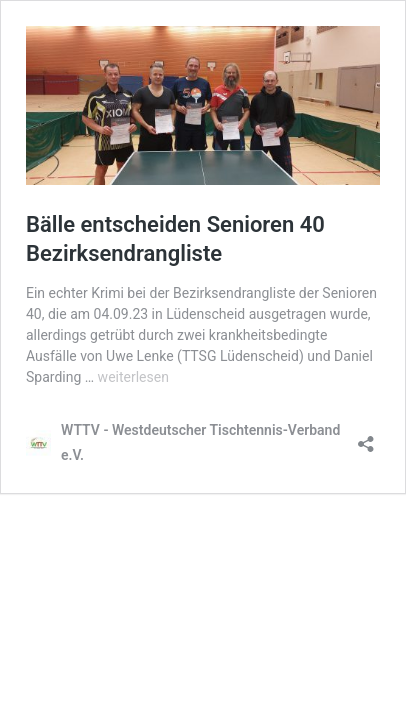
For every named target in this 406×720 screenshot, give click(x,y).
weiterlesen (133, 377)
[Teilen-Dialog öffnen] (366, 437)
